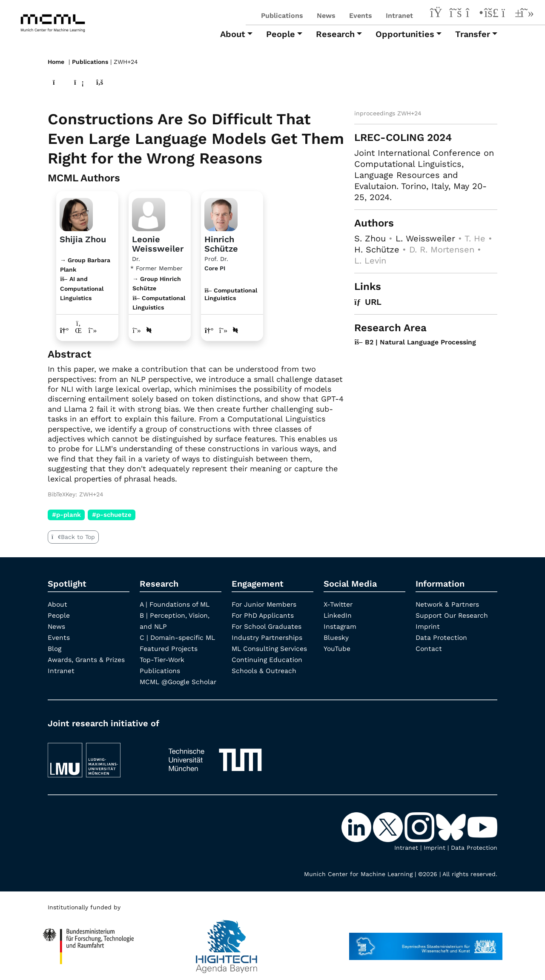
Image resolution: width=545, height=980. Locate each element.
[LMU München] (100, 756)
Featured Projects (169, 649)
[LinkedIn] (438, 14)
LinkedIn (338, 615)
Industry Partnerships (268, 638)
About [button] (233, 34)
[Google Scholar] (527, 14)
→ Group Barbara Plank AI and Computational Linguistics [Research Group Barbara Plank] (85, 279)
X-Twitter (339, 604)
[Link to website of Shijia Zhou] (65, 330)
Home (56, 62)
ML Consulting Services (270, 649)
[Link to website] (76, 213)
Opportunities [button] (405, 34)
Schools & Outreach (265, 671)
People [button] (281, 34)
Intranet (399, 16)
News (326, 16)
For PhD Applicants (264, 615)
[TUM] (215, 756)
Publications (282, 16)
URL (368, 301)
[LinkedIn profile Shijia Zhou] (79, 330)
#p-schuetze (112, 514)
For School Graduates (268, 626)
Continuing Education (268, 660)
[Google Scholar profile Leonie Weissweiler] (137, 330)
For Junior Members (265, 604)
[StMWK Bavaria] (426, 942)
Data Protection (442, 638)
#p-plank (66, 514)
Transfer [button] (473, 34)
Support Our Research (453, 615)
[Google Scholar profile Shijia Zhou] (93, 330)
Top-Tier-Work (163, 660)
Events (361, 16)
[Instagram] (473, 14)
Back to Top (73, 537)
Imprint (428, 626)
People (59, 615)
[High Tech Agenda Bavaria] (89, 942)
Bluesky (336, 638)
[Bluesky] (491, 14)
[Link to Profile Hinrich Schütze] (221, 213)
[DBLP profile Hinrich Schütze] (236, 330)
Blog (55, 649)
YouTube (337, 649)
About (58, 604)
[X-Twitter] (456, 14)
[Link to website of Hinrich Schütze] (209, 330)
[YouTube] (509, 14)
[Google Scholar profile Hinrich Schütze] (224, 330)
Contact (429, 649)
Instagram (340, 626)
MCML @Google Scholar (180, 682)
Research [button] (335, 34)
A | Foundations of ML (176, 604)
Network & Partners (448, 604)
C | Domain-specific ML (178, 638)
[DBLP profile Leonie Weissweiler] (149, 330)
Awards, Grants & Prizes (87, 660)
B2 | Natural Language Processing (416, 342)
